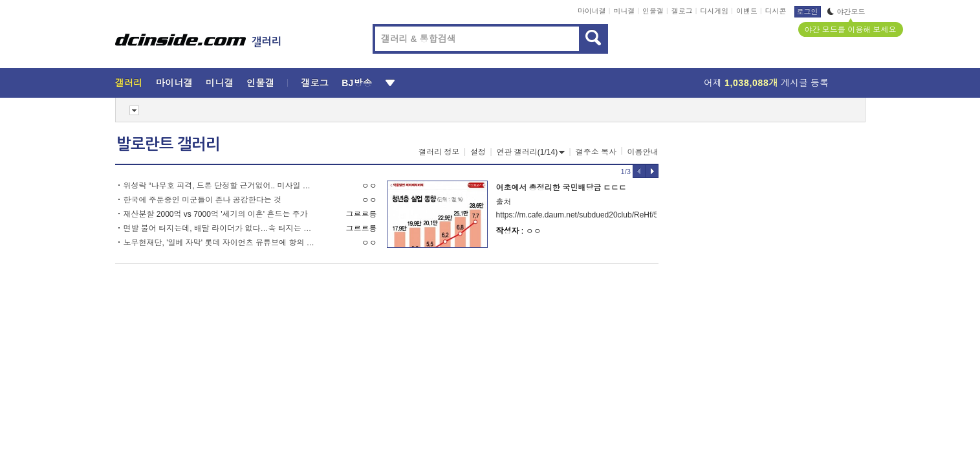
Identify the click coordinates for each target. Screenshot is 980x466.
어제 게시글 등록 (766, 83)
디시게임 (714, 11)
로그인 (808, 12)
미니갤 (624, 11)
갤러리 (129, 83)
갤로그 (682, 11)
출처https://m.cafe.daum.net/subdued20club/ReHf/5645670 (576, 208)
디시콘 (776, 11)
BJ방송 (357, 83)
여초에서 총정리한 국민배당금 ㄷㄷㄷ (561, 188)
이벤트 (747, 11)
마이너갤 (592, 11)
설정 (478, 152)
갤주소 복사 (596, 152)
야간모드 (846, 12)
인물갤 (653, 11)
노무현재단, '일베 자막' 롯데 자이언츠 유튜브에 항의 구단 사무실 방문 (220, 243)
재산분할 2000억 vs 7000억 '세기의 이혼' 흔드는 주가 (216, 214)
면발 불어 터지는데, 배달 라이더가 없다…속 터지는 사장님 (220, 228)
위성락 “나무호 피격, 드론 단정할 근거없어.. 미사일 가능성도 (220, 186)
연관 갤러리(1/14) (531, 152)
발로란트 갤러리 (168, 144)
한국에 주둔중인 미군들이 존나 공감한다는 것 (203, 200)
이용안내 (643, 152)
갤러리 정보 (439, 152)
